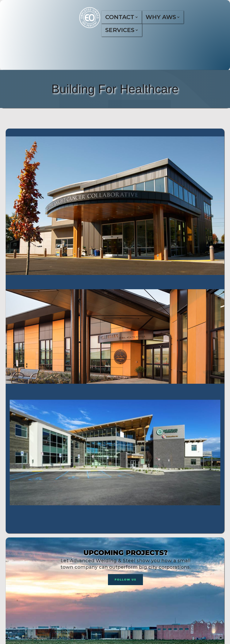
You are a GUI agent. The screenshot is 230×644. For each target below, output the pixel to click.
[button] (125, 17)
